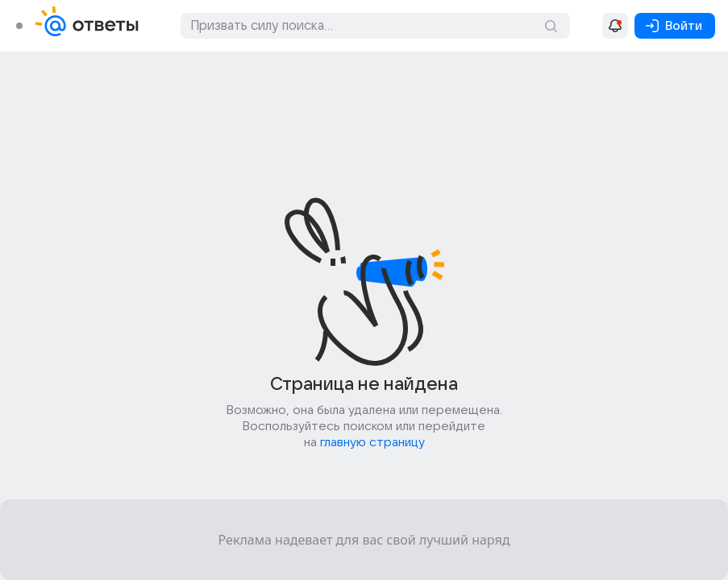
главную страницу (372, 442)
